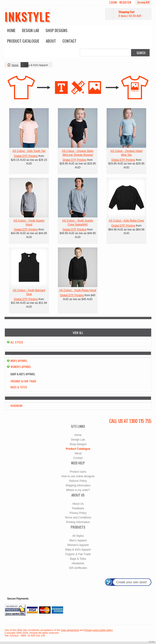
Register (125, 2)
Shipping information (78, 485)
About (51, 41)
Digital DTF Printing (26, 156)
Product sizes (78, 472)
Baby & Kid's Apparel (78, 550)
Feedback (78, 508)
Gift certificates (78, 568)
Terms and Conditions (78, 518)
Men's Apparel (19, 361)
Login (113, 2)
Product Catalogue (23, 41)
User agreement (70, 630)
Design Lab (31, 30)
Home (11, 30)
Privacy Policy (78, 513)
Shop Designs (56, 30)
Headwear (16, 406)
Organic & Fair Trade (23, 381)
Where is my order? (78, 490)
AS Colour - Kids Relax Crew (126, 221)
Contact (70, 41)
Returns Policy (78, 481)
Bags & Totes (19, 387)
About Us (78, 504)
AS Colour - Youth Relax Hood (78, 290)
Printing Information (78, 522)
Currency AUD (143, 2)
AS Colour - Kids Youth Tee (29, 151)
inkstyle (27, 16)
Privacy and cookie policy (99, 630)
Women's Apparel (21, 367)
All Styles (17, 342)
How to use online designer (78, 476)
